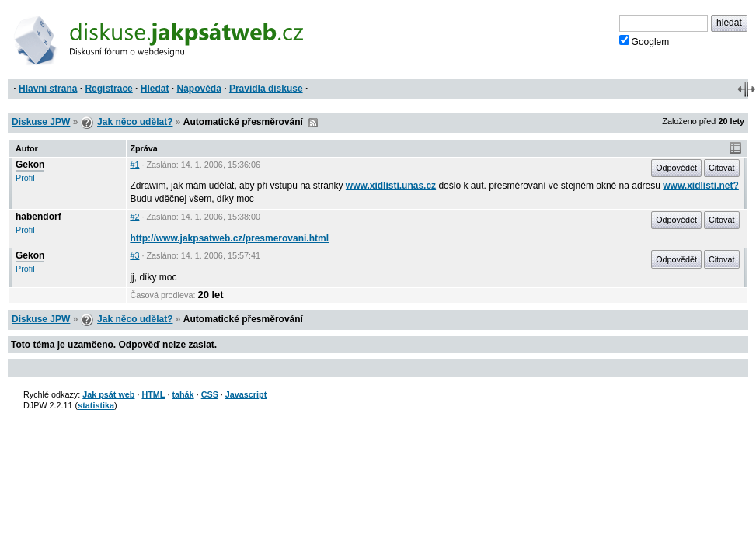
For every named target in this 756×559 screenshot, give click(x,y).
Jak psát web (108, 394)
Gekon (30, 165)
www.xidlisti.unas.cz (391, 186)
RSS (313, 123)
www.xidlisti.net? (701, 186)
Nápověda (199, 89)
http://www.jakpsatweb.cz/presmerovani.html (229, 238)
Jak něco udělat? (135, 122)
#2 (134, 217)
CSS (210, 394)
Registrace (108, 89)
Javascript (246, 394)
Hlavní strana (48, 89)
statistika (96, 405)
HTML (153, 394)
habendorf (38, 217)
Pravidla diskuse (266, 89)
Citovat (722, 168)
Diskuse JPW (41, 122)
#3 (134, 255)
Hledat (155, 89)
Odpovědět (676, 168)
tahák (183, 394)
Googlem (645, 41)
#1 (134, 165)
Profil (25, 178)
